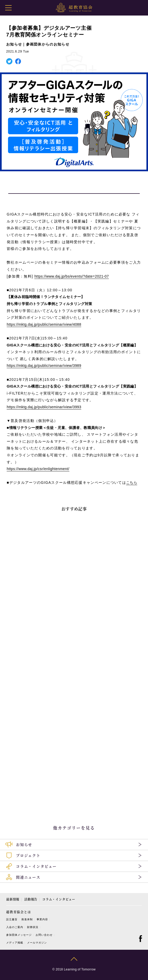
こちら (132, 482)
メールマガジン (37, 943)
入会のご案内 (15, 927)
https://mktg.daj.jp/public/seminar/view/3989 (44, 366)
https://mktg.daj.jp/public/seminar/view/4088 (44, 324)
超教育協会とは (19, 912)
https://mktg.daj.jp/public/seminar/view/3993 (44, 407)
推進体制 (27, 919)
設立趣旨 (12, 919)
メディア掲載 (15, 943)
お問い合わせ (44, 935)
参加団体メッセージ (19, 935)
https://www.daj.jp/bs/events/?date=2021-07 (72, 276)
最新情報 (13, 899)
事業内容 (42, 919)
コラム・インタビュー (59, 899)
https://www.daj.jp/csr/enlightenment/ (38, 469)
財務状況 (33, 927)
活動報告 (31, 899)
